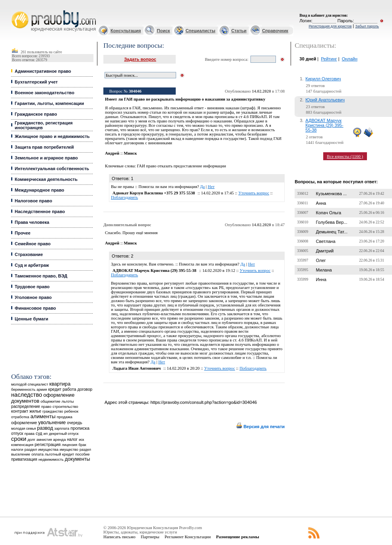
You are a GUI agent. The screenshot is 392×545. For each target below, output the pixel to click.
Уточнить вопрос (254, 193)
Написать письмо (119, 537)
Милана (324, 270)
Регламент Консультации (188, 537)
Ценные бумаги (31, 319)
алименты (43, 416)
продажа (65, 417)
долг (31, 439)
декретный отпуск (64, 434)
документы (78, 459)
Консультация (126, 31)
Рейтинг (329, 59)
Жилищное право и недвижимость (52, 136)
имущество (69, 450)
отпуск (17, 433)
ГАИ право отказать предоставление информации (181, 166)
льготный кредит (60, 454)
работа (69, 389)
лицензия (69, 445)
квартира (60, 384)
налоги (17, 449)
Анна (321, 203)
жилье (35, 411)
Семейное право (33, 244)
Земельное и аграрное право (46, 158)
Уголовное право (33, 297)
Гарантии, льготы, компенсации (49, 103)
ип (46, 433)
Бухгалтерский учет (36, 82)
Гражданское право (36, 114)
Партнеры (150, 537)
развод (45, 428)
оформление (24, 423)
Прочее (23, 233)
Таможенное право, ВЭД (41, 276)
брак (82, 445)
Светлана (326, 241)
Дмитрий (325, 251)
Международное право (40, 190)
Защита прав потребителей (44, 147)
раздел (85, 450)
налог (72, 439)
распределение (26, 406)
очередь (75, 423)
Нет (211, 187)
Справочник (275, 31)
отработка (20, 417)
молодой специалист (30, 384)
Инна (321, 279)
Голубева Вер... (332, 222)
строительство (65, 406)
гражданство (53, 411)
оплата (38, 454)
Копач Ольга (329, 213)
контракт (20, 411)
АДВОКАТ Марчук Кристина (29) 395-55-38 (324, 125)
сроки (19, 439)
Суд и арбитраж (32, 265)
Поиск (164, 31)
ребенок (71, 411)
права (29, 434)
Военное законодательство (45, 93)
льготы (68, 401)
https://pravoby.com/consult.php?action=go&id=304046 (204, 402)
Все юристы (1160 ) (345, 156)
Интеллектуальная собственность (52, 169)
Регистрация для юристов (330, 26)
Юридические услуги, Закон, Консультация (15, 11)
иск (81, 440)
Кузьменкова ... (332, 194)
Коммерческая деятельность (46, 179)
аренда (60, 439)
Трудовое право (32, 287)
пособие (83, 454)
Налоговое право (33, 201)
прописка (80, 428)
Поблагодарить (124, 197)
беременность (23, 390)
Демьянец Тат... (332, 232)
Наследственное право (40, 211)
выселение (21, 454)
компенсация (22, 445)
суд (39, 433)
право (46, 407)
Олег (321, 260)
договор (85, 389)
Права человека (32, 222)
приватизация (24, 459)
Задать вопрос (140, 59)
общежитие (50, 401)
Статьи (239, 31)
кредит (55, 389)
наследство (27, 395)
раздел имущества (41, 449)
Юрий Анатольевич (325, 100)
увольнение (52, 422)
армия (42, 390)
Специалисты (201, 31)
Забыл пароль (367, 26)
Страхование (29, 254)
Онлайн (350, 59)
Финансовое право (35, 308)
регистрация (48, 444)
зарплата (62, 429)
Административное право (43, 71)
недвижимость (51, 459)
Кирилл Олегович (323, 79)
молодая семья (23, 429)
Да (202, 187)
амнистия (44, 440)
